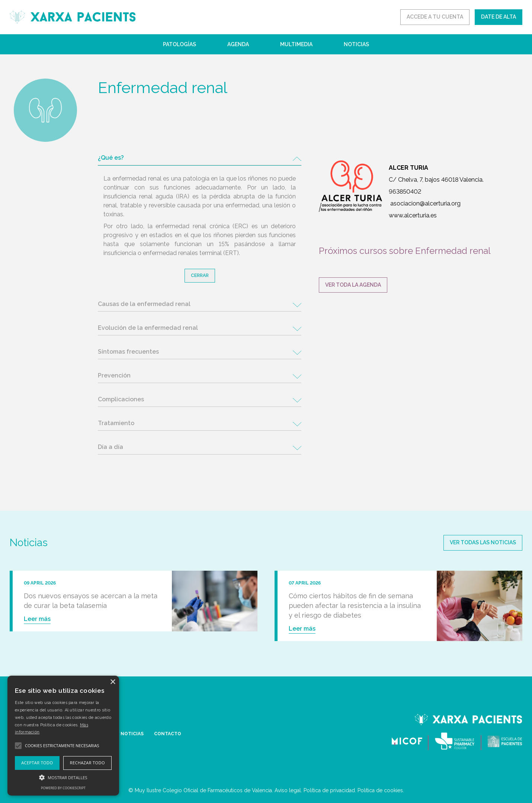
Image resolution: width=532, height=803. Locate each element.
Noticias (356, 44)
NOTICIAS (132, 734)
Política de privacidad (329, 790)
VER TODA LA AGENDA (353, 285)
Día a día (110, 447)
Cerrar (200, 275)
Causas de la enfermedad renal (144, 304)
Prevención (114, 375)
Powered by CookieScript (63, 788)
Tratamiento (116, 423)
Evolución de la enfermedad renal (148, 328)
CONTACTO (168, 734)
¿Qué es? (111, 158)
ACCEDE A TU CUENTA (435, 17)
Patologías (180, 44)
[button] (63, 777)
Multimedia (296, 44)
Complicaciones (121, 399)
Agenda (238, 44)
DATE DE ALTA (499, 17)
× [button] (113, 682)
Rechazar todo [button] (87, 763)
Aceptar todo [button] (37, 763)
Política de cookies (380, 790)
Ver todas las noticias (483, 542)
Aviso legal (288, 790)
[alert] (63, 736)
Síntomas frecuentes (128, 352)
